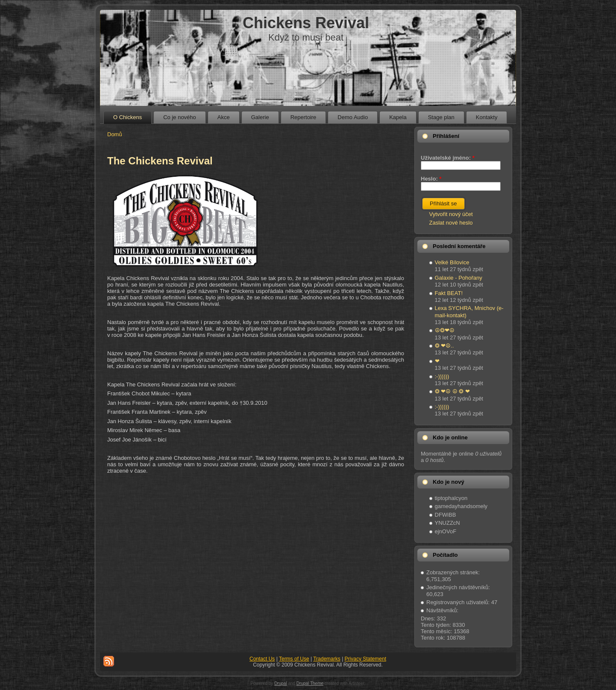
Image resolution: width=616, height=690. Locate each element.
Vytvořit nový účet (451, 214)
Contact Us (262, 659)
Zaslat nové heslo (451, 223)
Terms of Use (294, 659)
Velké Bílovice (452, 262)
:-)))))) (442, 376)
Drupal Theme (310, 683)
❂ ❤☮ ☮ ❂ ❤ (452, 391)
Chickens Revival (306, 23)
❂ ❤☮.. (444, 346)
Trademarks (327, 659)
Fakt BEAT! (449, 293)
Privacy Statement (365, 659)
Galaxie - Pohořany (459, 278)
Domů (115, 134)
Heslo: (431, 179)
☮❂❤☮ (445, 330)
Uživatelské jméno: (448, 158)
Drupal (280, 683)
